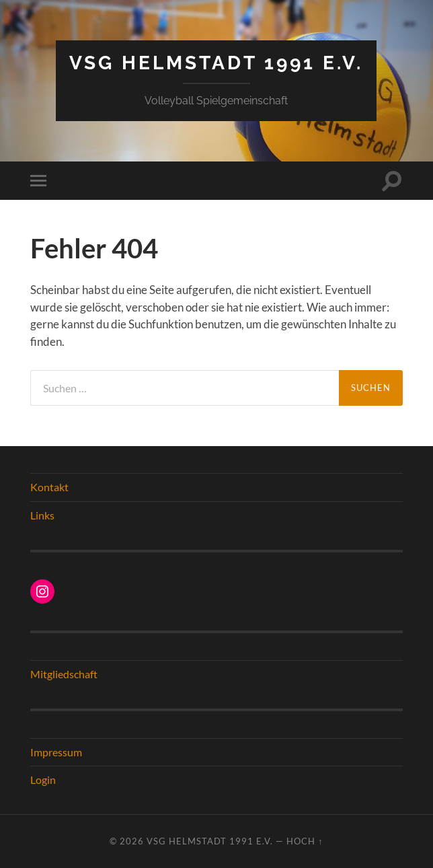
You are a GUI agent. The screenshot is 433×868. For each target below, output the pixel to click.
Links (42, 515)
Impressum (56, 752)
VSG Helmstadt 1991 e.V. (216, 63)
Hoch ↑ (305, 841)
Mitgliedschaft (64, 674)
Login (43, 780)
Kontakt (49, 487)
